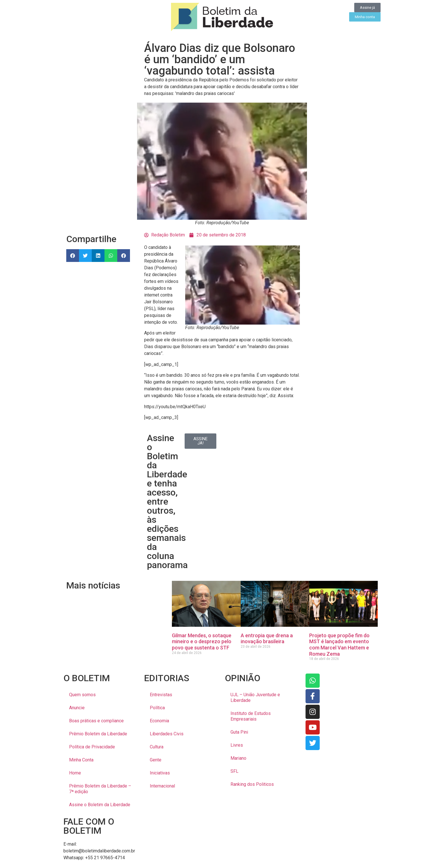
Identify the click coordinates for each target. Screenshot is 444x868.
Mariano (238, 758)
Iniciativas (160, 773)
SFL (234, 771)
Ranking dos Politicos (252, 784)
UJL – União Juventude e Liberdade (255, 697)
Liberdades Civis (167, 734)
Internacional (162, 786)
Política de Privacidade (92, 747)
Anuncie (77, 708)
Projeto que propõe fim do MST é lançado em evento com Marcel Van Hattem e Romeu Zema (339, 645)
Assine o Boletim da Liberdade (100, 805)
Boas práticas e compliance (96, 721)
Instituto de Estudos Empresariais (251, 716)
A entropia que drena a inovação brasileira (267, 639)
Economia (159, 721)
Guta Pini (239, 732)
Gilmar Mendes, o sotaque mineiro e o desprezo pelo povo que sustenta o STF (202, 642)
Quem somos (82, 695)
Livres (237, 745)
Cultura (157, 747)
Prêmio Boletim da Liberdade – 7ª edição (100, 789)
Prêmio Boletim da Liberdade (98, 734)
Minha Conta (81, 760)
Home (75, 773)
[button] (73, 256)
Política (157, 708)
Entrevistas (161, 695)
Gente (156, 760)
